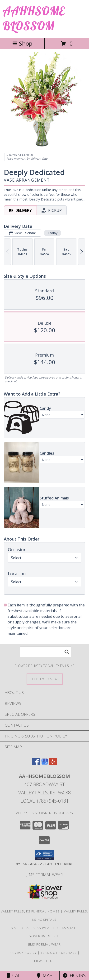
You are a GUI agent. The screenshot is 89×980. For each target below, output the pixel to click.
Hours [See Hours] (74, 975)
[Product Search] (46, 652)
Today (53, 233)
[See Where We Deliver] (45, 679)
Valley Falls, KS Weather (35, 928)
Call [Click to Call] (15, 975)
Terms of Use (45, 961)
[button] (44, 855)
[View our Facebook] (36, 764)
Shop (22, 43)
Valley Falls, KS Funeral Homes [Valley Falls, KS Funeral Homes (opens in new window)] (30, 911)
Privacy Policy (23, 953)
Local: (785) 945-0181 (45, 801)
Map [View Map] (45, 975)
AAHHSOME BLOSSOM (33, 18)
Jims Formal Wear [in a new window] (44, 875)
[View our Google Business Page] (45, 764)
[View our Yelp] (53, 764)
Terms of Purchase (59, 953)
